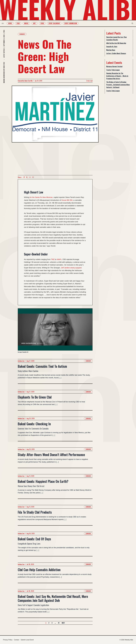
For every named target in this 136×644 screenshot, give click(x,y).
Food (43, 23)
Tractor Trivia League (113, 70)
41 (59, 623)
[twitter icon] (27, 177)
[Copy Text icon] (30, 177)
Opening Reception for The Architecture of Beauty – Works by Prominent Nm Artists (117, 76)
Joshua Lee (21, 361)
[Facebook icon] (24, 177)
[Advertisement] (55, 159)
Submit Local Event (27, 640)
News (11, 23)
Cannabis (22, 34)
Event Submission (72, 23)
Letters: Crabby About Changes (116, 53)
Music (28, 23)
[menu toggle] (4, 23)
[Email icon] (33, 177)
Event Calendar (55, 23)
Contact (17, 640)
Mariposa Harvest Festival (114, 66)
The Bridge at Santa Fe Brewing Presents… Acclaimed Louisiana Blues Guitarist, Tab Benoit (118, 85)
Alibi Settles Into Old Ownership (116, 43)
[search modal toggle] (131, 23)
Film (19, 23)
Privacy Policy (8, 640)
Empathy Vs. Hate (112, 47)
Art (36, 23)
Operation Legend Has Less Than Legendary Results (116, 38)
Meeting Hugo (111, 50)
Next (63, 623)
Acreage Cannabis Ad (23, 352)
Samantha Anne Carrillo (25, 81)
